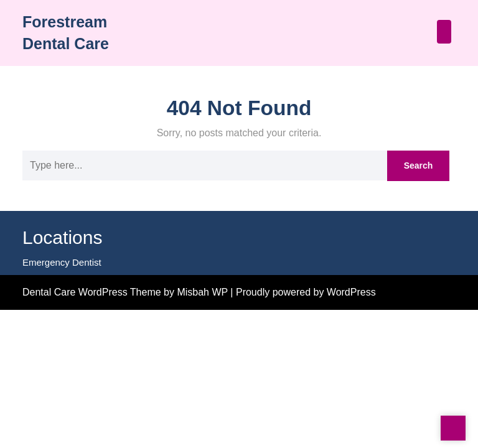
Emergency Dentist (60, 286)
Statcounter (26, 317)
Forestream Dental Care (86, 30)
